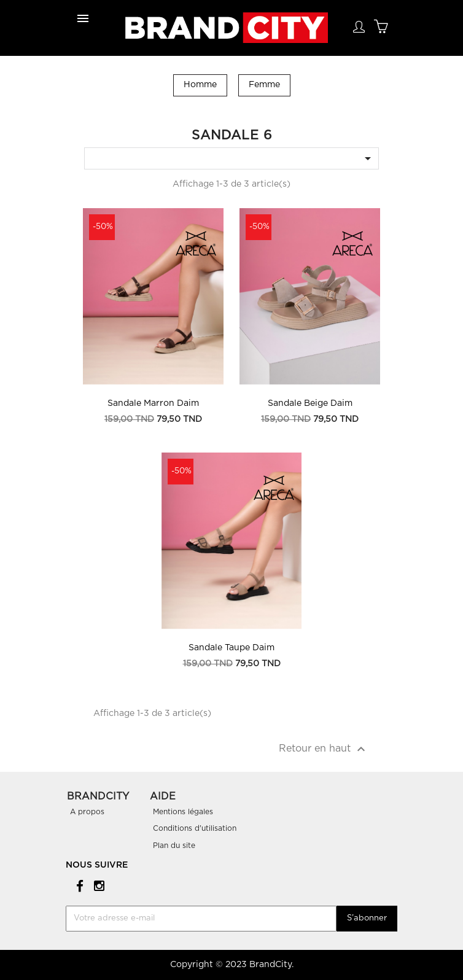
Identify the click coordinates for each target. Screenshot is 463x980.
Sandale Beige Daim (310, 403)
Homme (200, 85)
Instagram (97, 885)
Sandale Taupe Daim (231, 648)
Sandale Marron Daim (153, 403)
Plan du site (174, 846)
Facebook (78, 885)
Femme (264, 85)
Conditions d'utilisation (195, 828)
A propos (87, 812)
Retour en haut (324, 749)
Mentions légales (183, 812)
